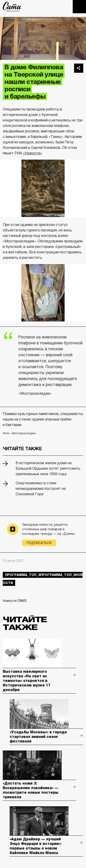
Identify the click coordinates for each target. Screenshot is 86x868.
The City (12, 7)
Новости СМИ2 (15, 601)
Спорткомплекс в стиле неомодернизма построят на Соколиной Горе (41, 489)
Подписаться (39, 543)
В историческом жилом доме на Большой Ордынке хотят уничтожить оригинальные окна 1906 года (48, 468)
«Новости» (32, 153)
